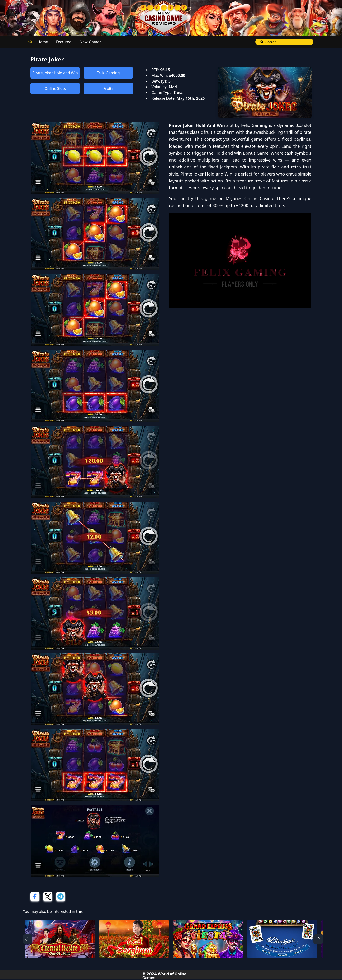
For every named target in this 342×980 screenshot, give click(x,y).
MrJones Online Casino (249, 198)
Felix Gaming (108, 73)
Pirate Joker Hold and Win (55, 73)
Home (43, 42)
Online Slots (55, 88)
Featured (64, 42)
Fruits (108, 88)
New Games (90, 42)
